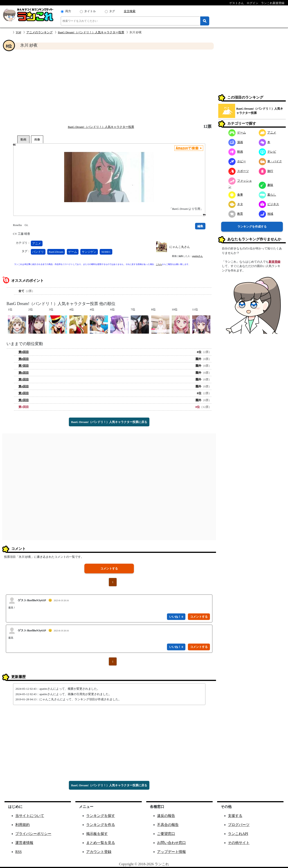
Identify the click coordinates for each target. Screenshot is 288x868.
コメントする (109, 568)
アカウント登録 (99, 852)
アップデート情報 (171, 852)
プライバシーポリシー (33, 834)
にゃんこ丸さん (180, 247)
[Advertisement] (109, 87)
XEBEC (106, 252)
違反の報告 (166, 816)
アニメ (37, 243)
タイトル (90, 11)
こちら (159, 264)
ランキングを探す (101, 816)
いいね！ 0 (176, 617)
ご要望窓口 (166, 834)
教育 (236, 214)
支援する (235, 816)
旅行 (266, 171)
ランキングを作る (101, 825)
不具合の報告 (168, 825)
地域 (266, 214)
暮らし (268, 195)
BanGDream (56, 252)
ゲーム (73, 252)
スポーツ (239, 171)
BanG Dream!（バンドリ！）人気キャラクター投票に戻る (109, 422)
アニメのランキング (39, 32)
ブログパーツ (239, 825)
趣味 (266, 185)
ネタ (236, 204)
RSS (18, 852)
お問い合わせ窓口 (171, 843)
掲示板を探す (97, 834)
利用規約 (22, 825)
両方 (68, 11)
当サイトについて (30, 816)
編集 (200, 226)
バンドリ (38, 252)
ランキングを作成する (252, 227)
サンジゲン (89, 252)
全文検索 (130, 11)
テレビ (268, 152)
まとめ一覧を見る (101, 843)
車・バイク (270, 161)
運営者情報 (24, 843)
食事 (236, 195)
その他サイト (239, 843)
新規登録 (274, 262)
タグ (112, 11)
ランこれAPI (238, 834)
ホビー (237, 161)
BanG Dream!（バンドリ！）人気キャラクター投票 (91, 32)
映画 (236, 152)
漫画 (236, 142)
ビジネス (269, 204)
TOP (18, 32)
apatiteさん (198, 256)
